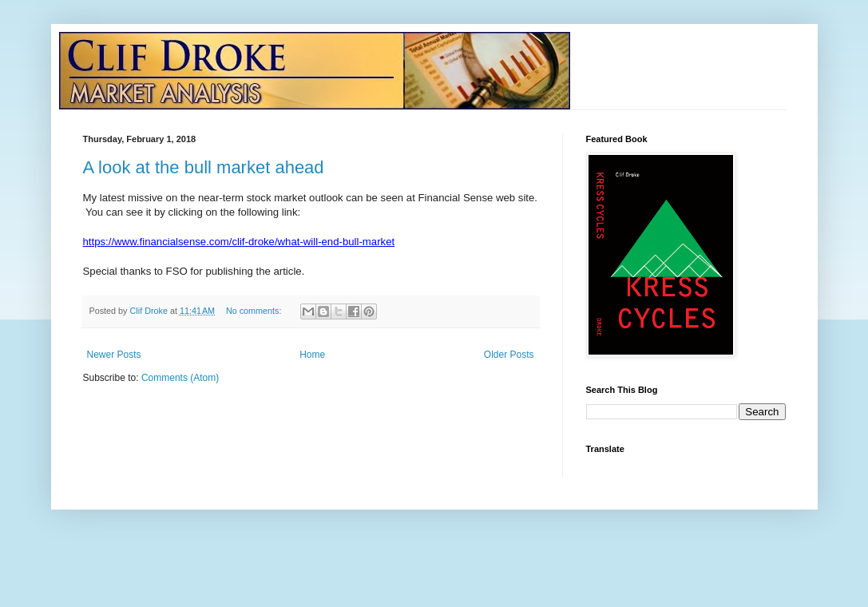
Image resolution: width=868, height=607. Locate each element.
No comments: (255, 311)
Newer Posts (114, 355)
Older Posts (509, 355)
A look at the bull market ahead (204, 167)
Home (312, 355)
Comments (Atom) (180, 378)
